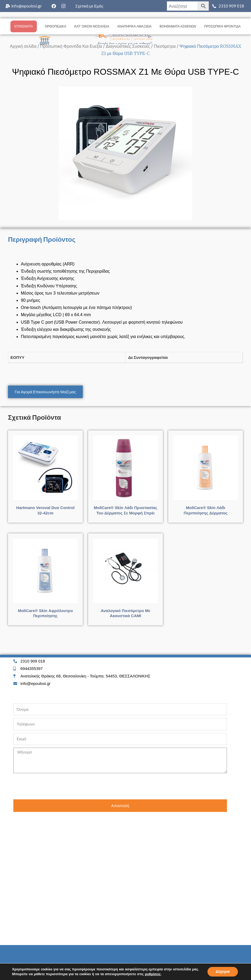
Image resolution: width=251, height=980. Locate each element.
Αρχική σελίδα (23, 46)
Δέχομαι (223, 972)
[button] (45, 392)
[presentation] (54, 786)
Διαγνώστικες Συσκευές (128, 46)
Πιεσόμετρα (165, 46)
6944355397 (32, 668)
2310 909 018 (231, 6)
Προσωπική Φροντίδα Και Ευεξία (71, 46)
